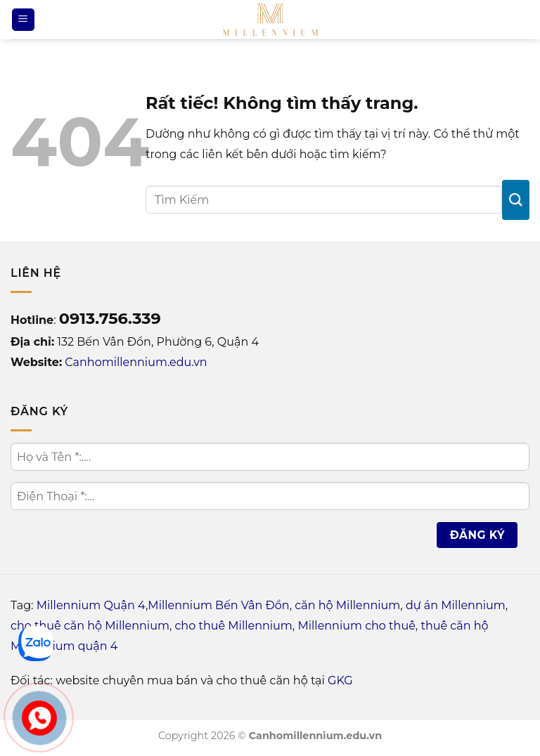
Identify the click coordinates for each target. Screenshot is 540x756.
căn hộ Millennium (347, 605)
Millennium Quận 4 (91, 605)
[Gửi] (516, 200)
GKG (340, 680)
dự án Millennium (456, 605)
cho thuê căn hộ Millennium (90, 626)
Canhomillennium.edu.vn (136, 362)
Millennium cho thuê (356, 626)
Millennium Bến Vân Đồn (218, 605)
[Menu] (23, 20)
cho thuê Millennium (233, 626)
